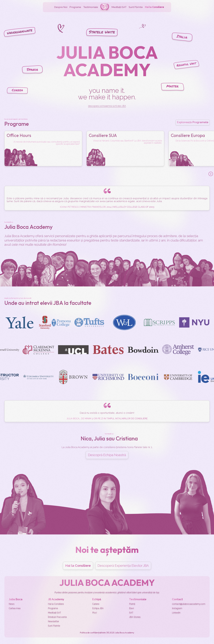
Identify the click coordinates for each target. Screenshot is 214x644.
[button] (61, 7)
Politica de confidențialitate (93, 633)
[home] (105, 7)
